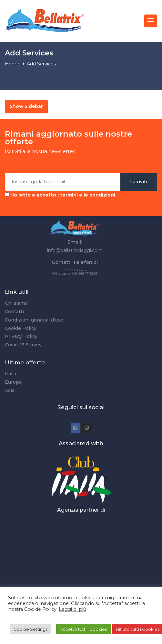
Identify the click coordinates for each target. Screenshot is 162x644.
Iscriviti (139, 182)
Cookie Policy (21, 328)
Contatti (14, 312)
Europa (13, 382)
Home (12, 64)
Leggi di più (72, 609)
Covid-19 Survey (23, 345)
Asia (10, 390)
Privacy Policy (21, 336)
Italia (10, 374)
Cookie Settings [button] (30, 629)
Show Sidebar (26, 106)
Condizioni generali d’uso (34, 320)
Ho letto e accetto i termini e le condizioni (63, 195)
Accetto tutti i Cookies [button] (83, 629)
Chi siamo (16, 303)
